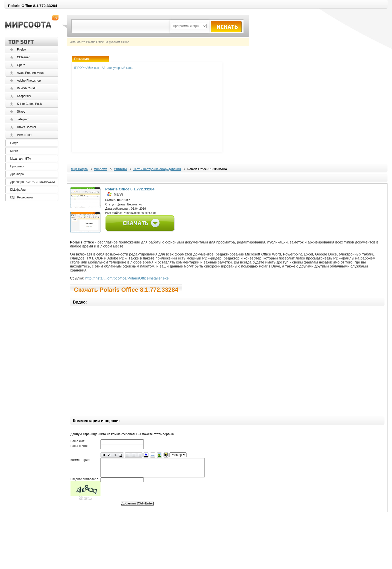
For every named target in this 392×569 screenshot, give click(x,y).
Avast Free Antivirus (30, 73)
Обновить (85, 501)
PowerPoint (25, 135)
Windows (101, 169)
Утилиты (120, 169)
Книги (14, 151)
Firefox (22, 50)
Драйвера (17, 174)
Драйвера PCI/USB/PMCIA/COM (32, 182)
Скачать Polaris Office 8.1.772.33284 (126, 289)
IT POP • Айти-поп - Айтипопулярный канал (104, 68)
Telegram (23, 119)
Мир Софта (79, 169)
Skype (21, 112)
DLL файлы (18, 190)
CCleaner (23, 57)
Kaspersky (24, 96)
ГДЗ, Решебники (21, 197)
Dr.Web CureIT (27, 88)
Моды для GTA (21, 159)
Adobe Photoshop (29, 81)
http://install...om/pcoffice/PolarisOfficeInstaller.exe (127, 278)
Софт (14, 143)
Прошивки (17, 166)
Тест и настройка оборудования (157, 169)
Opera (21, 65)
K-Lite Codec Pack (29, 104)
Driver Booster (27, 127)
